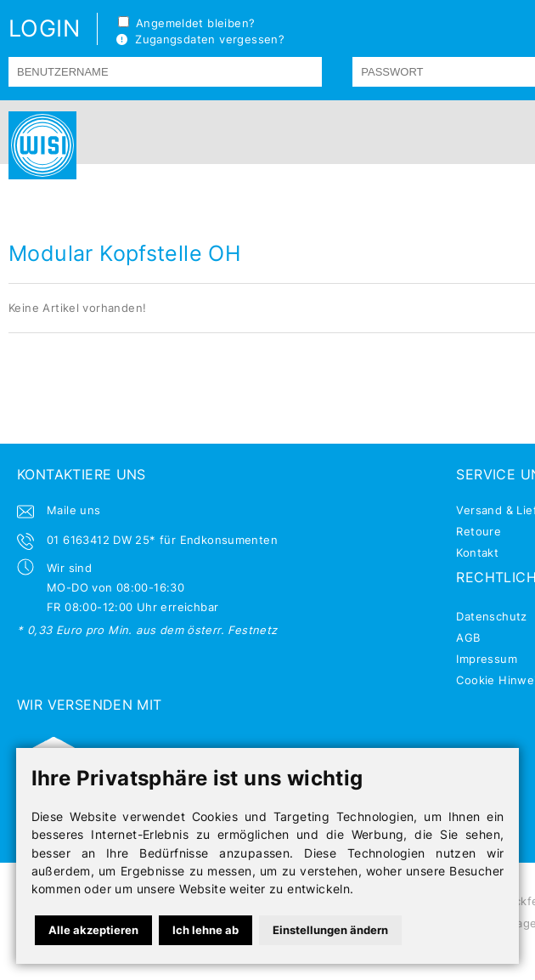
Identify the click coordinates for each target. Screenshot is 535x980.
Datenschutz (491, 616)
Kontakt (477, 552)
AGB (468, 637)
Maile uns (74, 510)
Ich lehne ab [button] (206, 930)
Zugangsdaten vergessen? (200, 39)
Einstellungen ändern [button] (330, 930)
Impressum (487, 659)
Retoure (479, 531)
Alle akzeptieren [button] (93, 930)
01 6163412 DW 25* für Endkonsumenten (162, 540)
